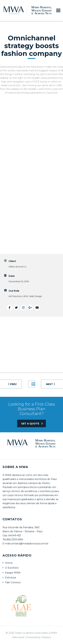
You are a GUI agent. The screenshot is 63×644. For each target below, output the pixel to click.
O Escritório (12, 568)
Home (9, 563)
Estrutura (10, 578)
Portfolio (33, 384)
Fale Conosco (13, 582)
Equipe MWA (13, 573)
